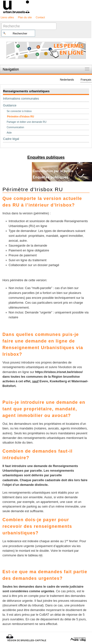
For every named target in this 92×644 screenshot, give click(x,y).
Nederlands (67, 80)
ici (41, 555)
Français (86, 80)
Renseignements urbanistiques (26, 91)
